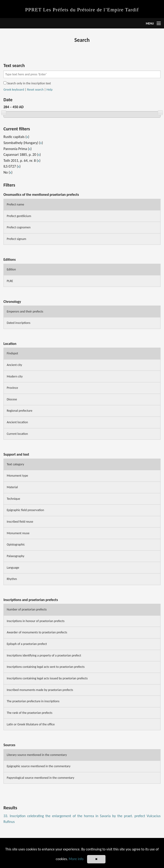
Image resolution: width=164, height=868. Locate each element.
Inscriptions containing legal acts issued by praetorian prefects (47, 678)
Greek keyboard (14, 90)
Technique (13, 499)
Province (12, 388)
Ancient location (17, 422)
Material (12, 487)
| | (28, 90)
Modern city (15, 376)
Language (13, 568)
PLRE (10, 281)
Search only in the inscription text (27, 83)
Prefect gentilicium (19, 216)
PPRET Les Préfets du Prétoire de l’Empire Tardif (82, 10)
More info (76, 859)
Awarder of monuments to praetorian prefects (37, 632)
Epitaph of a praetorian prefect (27, 644)
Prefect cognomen (19, 227)
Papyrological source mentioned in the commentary (40, 778)
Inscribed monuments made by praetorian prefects (40, 690)
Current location (17, 434)
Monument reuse (18, 533)
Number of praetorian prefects (27, 609)
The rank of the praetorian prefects (29, 713)
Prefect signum (16, 239)
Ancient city (14, 365)
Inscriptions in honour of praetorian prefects (36, 621)
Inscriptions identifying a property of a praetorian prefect (44, 655)
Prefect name (15, 204)
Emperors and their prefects (25, 311)
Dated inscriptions (19, 323)
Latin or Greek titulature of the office (31, 724)
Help (50, 90)
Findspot (12, 353)
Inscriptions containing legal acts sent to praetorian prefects (46, 667)
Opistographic (16, 544)
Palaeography (16, 556)
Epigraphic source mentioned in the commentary (39, 766)
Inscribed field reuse (20, 522)
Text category (15, 464)
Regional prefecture (19, 411)
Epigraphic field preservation (25, 510)
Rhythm (12, 579)
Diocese (12, 399)
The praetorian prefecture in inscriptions (33, 701)
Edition (11, 269)
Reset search (35, 90)
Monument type (17, 476)
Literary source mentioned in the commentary (37, 755)
